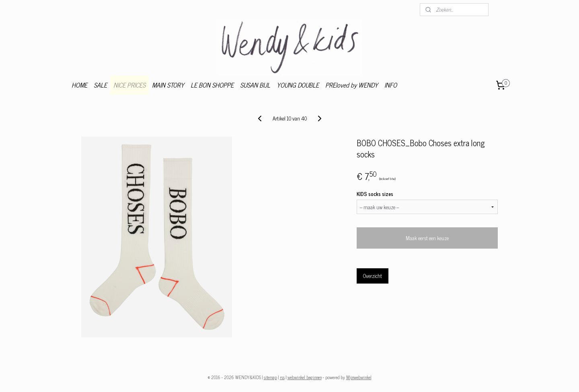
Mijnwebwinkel (359, 377)
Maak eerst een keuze (427, 238)
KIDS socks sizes (375, 194)
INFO (391, 85)
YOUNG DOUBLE (298, 85)
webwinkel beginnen (305, 377)
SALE (100, 85)
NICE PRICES (129, 85)
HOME (79, 85)
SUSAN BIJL (255, 85)
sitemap (270, 377)
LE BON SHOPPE (212, 85)
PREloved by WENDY (352, 85)
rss (282, 377)
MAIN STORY (168, 85)
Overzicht (373, 276)
